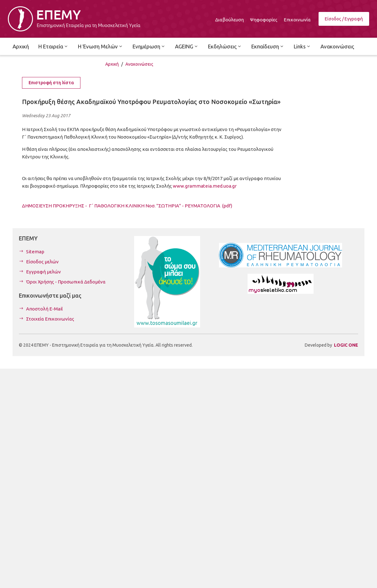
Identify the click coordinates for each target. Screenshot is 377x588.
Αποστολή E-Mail (44, 309)
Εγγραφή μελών (44, 272)
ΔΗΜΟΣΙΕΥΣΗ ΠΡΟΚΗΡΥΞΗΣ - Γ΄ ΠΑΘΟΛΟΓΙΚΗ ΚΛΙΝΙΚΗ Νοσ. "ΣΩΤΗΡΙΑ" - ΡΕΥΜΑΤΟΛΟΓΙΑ (127, 206)
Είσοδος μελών (42, 262)
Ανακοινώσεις (139, 64)
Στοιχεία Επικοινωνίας (50, 319)
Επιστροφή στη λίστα (51, 83)
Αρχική (112, 64)
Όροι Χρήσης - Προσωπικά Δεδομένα (66, 282)
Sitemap (35, 252)
